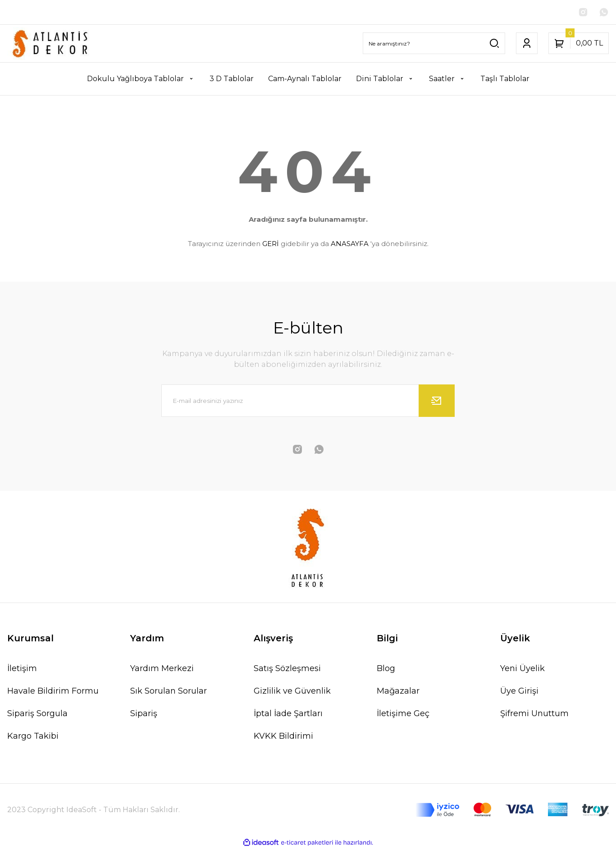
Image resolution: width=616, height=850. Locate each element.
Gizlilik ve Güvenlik (292, 692)
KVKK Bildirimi (283, 737)
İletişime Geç (403, 714)
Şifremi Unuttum (534, 714)
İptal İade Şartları (288, 714)
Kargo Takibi (33, 737)
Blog (386, 669)
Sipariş (144, 714)
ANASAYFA (350, 244)
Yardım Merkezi (162, 669)
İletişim (22, 669)
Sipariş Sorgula (37, 714)
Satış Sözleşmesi (287, 669)
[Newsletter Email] (308, 402)
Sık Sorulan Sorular (169, 692)
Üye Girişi (519, 692)
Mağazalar (398, 692)
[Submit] (437, 402)
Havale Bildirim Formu (53, 692)
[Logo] (51, 44)
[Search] (434, 44)
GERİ (271, 244)
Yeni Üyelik (522, 669)
